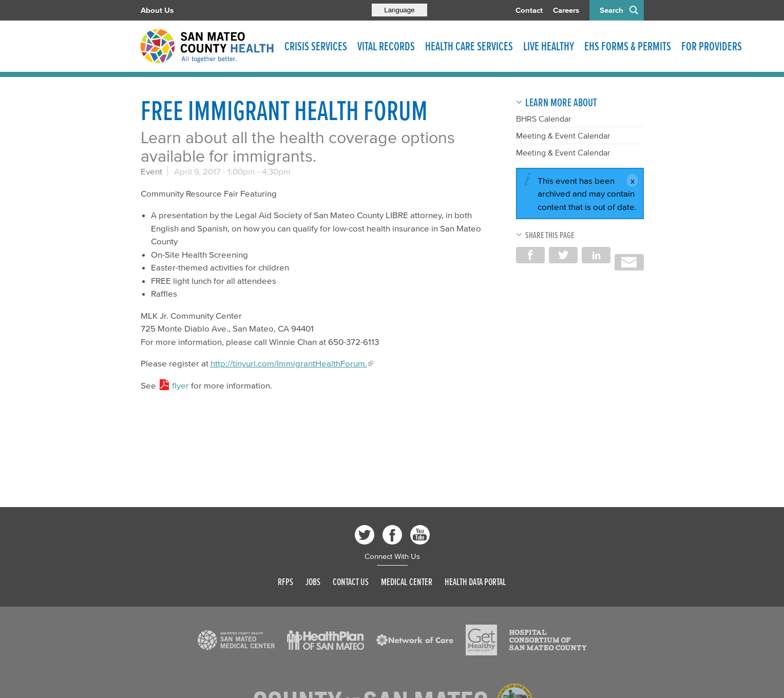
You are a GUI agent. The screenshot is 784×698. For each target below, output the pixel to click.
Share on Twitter (563, 255)
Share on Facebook (530, 255)
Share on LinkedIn (596, 255)
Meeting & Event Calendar (563, 135)
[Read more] (236, 640)
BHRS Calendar (543, 119)
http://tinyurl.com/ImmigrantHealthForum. (289, 363)
